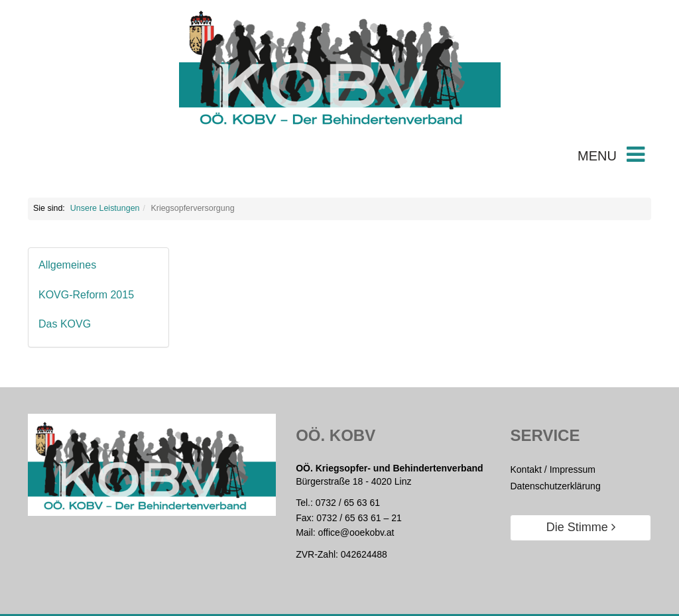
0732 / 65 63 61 (348, 503)
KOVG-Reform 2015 (86, 295)
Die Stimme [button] (581, 527)
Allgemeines (67, 265)
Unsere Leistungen (105, 208)
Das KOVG (65, 324)
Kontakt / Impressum (552, 469)
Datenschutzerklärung (555, 486)
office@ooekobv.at (356, 532)
